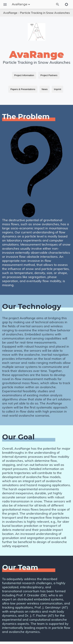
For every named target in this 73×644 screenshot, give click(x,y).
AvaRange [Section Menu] (21, 4)
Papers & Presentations (23, 89)
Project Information (24, 75)
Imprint (57, 89)
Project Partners (49, 75)
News (45, 89)
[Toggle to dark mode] (66, 4)
